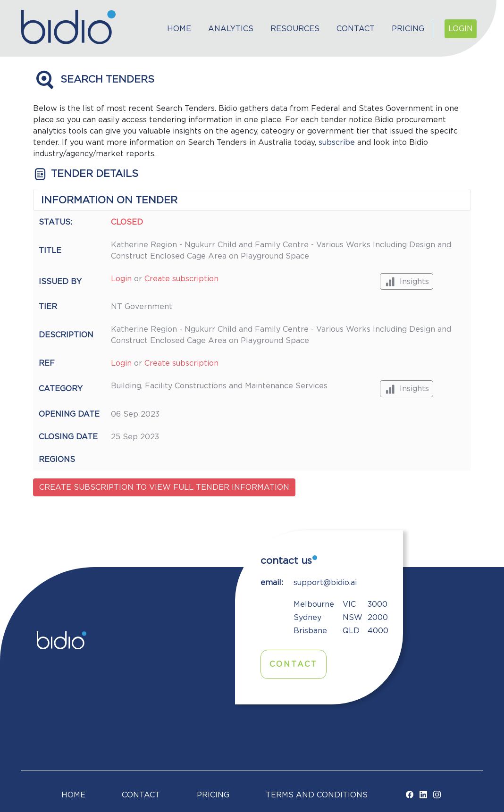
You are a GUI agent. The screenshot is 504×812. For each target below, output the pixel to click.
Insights (407, 281)
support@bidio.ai (325, 583)
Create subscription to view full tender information (164, 487)
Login (461, 29)
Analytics (231, 29)
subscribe (337, 142)
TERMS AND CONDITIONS (317, 795)
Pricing (408, 29)
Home (179, 29)
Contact (356, 29)
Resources (295, 29)
